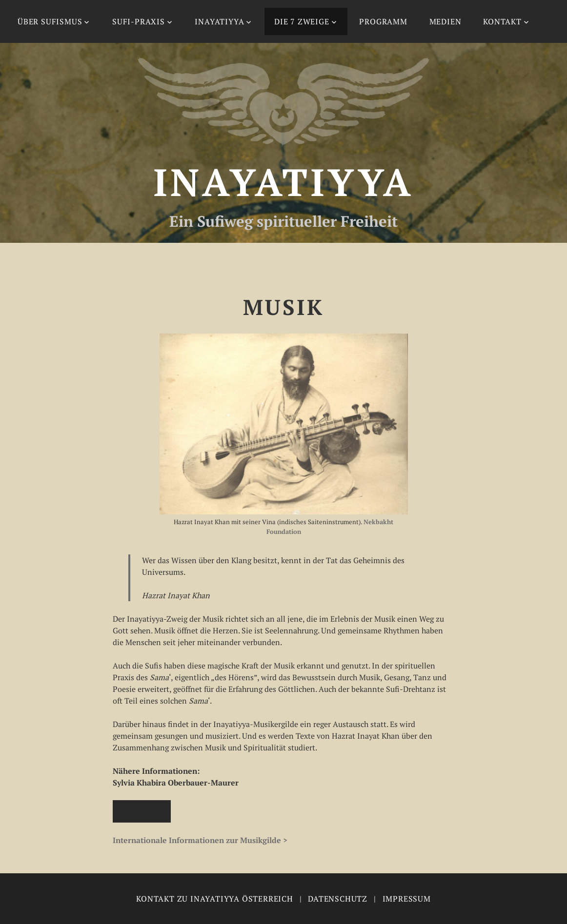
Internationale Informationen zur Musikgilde (197, 840)
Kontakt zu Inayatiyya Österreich (215, 899)
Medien (445, 21)
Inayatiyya (219, 21)
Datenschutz (338, 899)
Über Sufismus (50, 21)
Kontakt (502, 21)
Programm (383, 21)
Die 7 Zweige (302, 21)
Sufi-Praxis (139, 21)
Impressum (407, 899)
